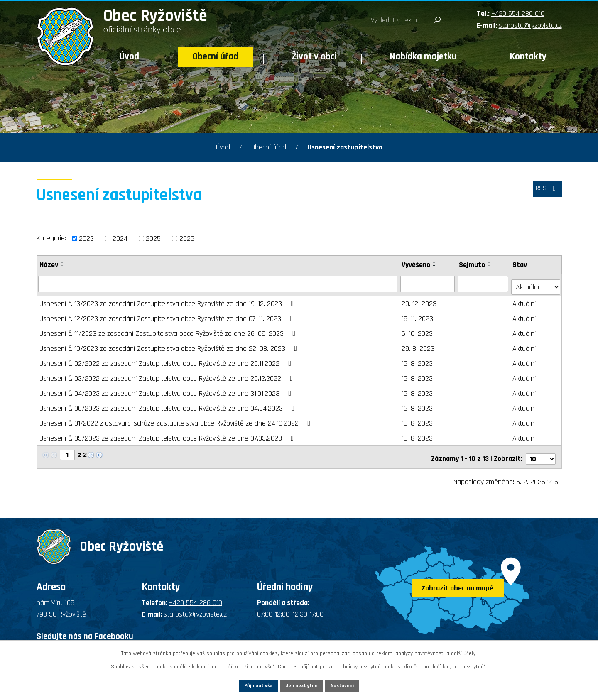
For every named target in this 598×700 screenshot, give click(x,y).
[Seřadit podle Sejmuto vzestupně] (490, 262)
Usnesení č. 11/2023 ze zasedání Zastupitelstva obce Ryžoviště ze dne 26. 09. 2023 (169, 330)
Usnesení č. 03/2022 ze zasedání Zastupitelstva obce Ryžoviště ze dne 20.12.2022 (168, 375)
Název (49, 265)
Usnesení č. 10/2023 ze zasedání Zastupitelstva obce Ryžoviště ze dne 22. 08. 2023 (170, 345)
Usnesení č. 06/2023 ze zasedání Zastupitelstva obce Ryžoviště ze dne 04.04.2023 (169, 405)
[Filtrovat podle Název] (218, 284)
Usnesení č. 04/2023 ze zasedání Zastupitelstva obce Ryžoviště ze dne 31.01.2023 (167, 390)
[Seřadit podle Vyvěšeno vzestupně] (436, 262)
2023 (86, 239)
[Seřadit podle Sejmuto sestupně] (490, 266)
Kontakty (528, 57)
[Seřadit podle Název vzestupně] (63, 262)
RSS (544, 192)
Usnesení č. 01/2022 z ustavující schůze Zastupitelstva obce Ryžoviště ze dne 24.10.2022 (177, 420)
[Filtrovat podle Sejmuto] (484, 284)
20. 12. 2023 (420, 300)
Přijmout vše (244, 684)
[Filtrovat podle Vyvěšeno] (428, 284)
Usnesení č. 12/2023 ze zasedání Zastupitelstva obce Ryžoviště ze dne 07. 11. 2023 (168, 315)
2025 (153, 239)
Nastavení (357, 684)
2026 (187, 239)
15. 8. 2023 (418, 420)
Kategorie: (51, 238)
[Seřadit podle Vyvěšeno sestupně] (436, 266)
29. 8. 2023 (419, 345)
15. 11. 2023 (418, 315)
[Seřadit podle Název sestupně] (63, 266)
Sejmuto (473, 265)
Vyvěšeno (417, 265)
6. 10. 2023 (418, 330)
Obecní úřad (216, 57)
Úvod (129, 57)
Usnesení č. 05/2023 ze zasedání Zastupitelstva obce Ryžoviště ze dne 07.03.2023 (168, 435)
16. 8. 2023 (418, 360)
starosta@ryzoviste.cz (530, 26)
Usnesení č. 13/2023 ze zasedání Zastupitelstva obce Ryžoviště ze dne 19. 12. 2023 (168, 300)
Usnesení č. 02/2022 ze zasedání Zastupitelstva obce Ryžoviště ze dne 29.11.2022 (167, 360)
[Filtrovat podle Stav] (536, 283)
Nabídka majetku (423, 57)
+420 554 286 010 (518, 13)
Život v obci (314, 57)
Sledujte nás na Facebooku (85, 630)
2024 (120, 239)
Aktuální (525, 300)
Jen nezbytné (302, 684)
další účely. (464, 651)
